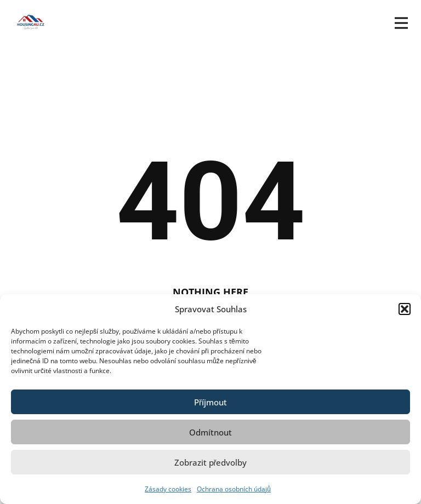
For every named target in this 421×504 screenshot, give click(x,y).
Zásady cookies (168, 489)
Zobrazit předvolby (211, 462)
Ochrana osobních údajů (234, 489)
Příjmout (210, 402)
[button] (405, 309)
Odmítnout (210, 432)
